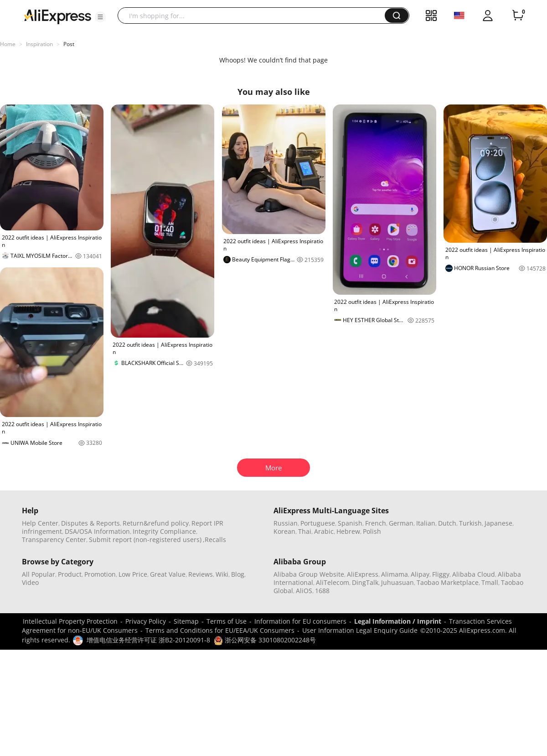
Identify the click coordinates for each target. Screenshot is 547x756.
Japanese (498, 523)
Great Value (168, 574)
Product (70, 574)
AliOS (304, 591)
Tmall (490, 582)
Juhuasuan (397, 582)
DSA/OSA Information (97, 531)
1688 (322, 591)
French (376, 523)
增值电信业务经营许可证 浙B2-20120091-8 (148, 640)
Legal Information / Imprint (398, 621)
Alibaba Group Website (309, 574)
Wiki (222, 574)
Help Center (40, 523)
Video (30, 582)
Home (8, 44)
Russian (286, 523)
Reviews (201, 574)
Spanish (350, 523)
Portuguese (318, 523)
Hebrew (348, 531)
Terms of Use (227, 621)
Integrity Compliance (164, 531)
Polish (372, 531)
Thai (305, 531)
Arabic (324, 531)
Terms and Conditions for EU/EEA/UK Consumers (220, 630)
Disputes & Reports (90, 523)
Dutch (447, 523)
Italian (426, 523)
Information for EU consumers (300, 621)
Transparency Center (54, 540)
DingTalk (365, 582)
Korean (284, 531)
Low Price (133, 574)
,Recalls (214, 540)
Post (69, 44)
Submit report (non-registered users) (145, 540)
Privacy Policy (146, 621)
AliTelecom (333, 582)
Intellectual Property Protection (70, 621)
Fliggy (441, 574)
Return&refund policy (156, 523)
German (401, 523)
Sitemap (186, 621)
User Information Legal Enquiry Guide (360, 630)
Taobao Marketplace (448, 582)
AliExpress (363, 574)
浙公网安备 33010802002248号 (265, 640)
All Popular (39, 574)
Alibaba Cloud (474, 574)
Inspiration (39, 44)
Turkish (470, 523)
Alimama (395, 574)
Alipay (420, 574)
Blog (238, 574)
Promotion (100, 574)
